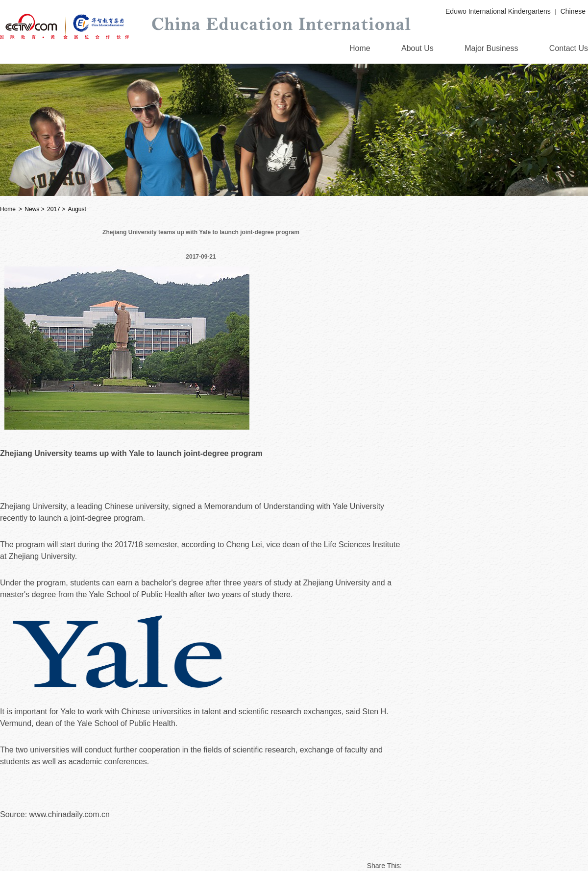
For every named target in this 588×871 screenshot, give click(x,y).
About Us (417, 48)
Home (360, 48)
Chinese (573, 11)
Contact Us (569, 48)
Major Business (491, 48)
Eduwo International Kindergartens (498, 11)
